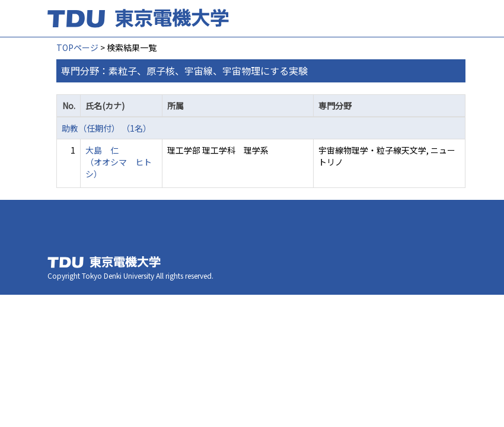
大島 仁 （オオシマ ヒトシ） (119, 162)
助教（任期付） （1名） (106, 128)
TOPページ (77, 47)
